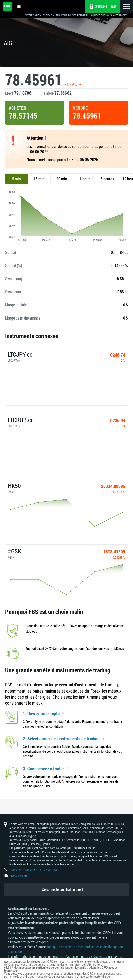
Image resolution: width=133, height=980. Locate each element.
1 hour (85, 179)
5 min (17, 179)
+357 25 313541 (47, 870)
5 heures (107, 179)
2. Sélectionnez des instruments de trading (61, 739)
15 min (39, 179)
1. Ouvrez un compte (41, 714)
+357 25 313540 (22, 870)
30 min (62, 179)
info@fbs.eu (19, 876)
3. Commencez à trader (43, 769)
